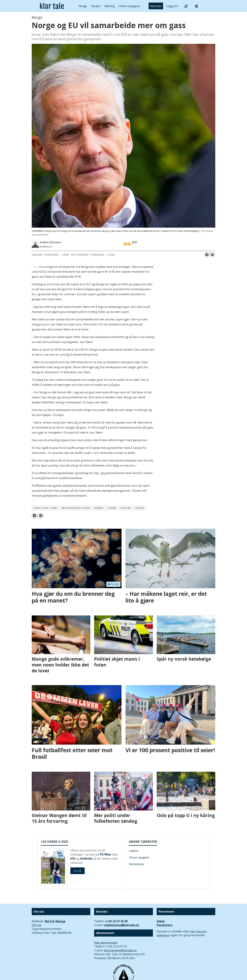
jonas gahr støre (45, 508)
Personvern (165, 925)
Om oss (37, 925)
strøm (112, 508)
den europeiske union (76, 508)
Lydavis (134, 851)
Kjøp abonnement (106, 943)
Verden (96, 6)
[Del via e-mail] (212, 255)
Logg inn (172, 6)
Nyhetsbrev (137, 864)
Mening (110, 6)
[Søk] (186, 6)
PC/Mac (106, 854)
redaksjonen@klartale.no (121, 925)
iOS (73, 859)
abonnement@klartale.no (120, 950)
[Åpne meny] (196, 6)
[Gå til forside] (52, 6)
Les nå (77, 871)
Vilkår (161, 921)
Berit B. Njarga (55, 921)
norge (140, 508)
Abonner (156, 6)
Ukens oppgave (129, 6)
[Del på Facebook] (207, 255)
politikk (126, 508)
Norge (83, 6)
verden (99, 508)
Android (86, 859)
